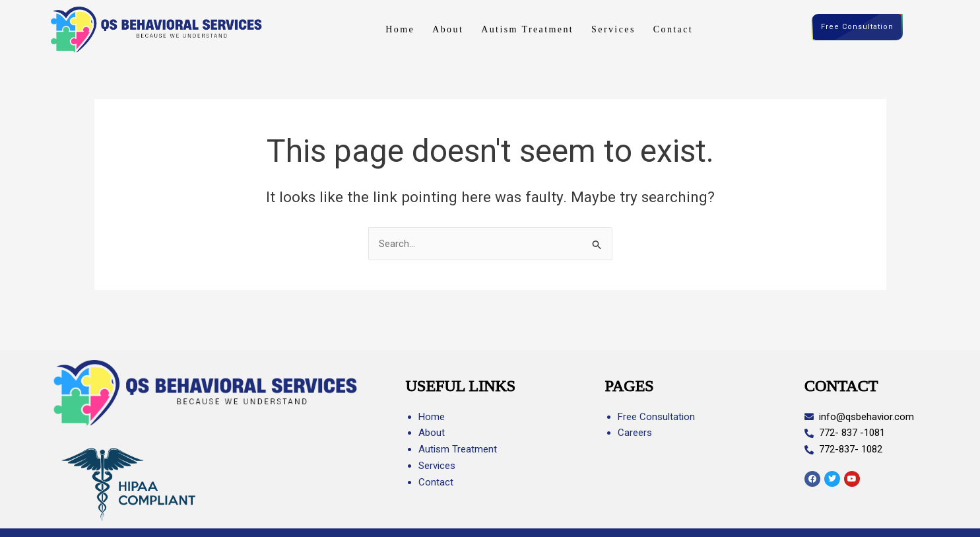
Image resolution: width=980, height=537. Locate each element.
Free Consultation (857, 27)
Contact (673, 29)
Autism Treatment (527, 29)
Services (613, 29)
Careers (635, 433)
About (448, 29)
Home (400, 29)
